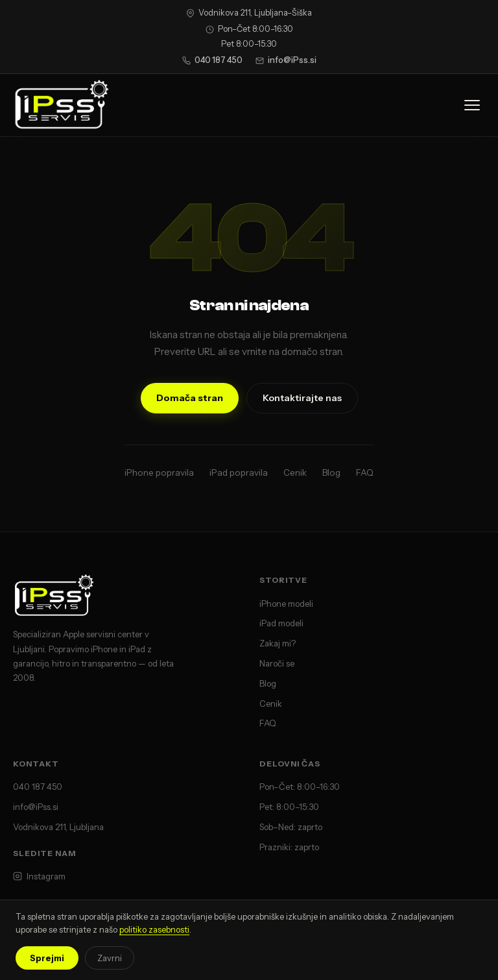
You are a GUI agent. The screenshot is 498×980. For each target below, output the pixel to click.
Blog (331, 472)
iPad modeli (281, 623)
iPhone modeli (286, 604)
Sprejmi (47, 958)
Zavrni (110, 958)
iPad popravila (239, 472)
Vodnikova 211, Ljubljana (58, 827)
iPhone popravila (159, 472)
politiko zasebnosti (154, 929)
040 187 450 (212, 60)
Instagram (39, 876)
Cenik (295, 472)
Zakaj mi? (278, 643)
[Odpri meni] (472, 105)
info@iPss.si (286, 60)
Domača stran (190, 398)
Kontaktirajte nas (302, 398)
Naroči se (277, 663)
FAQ (365, 472)
